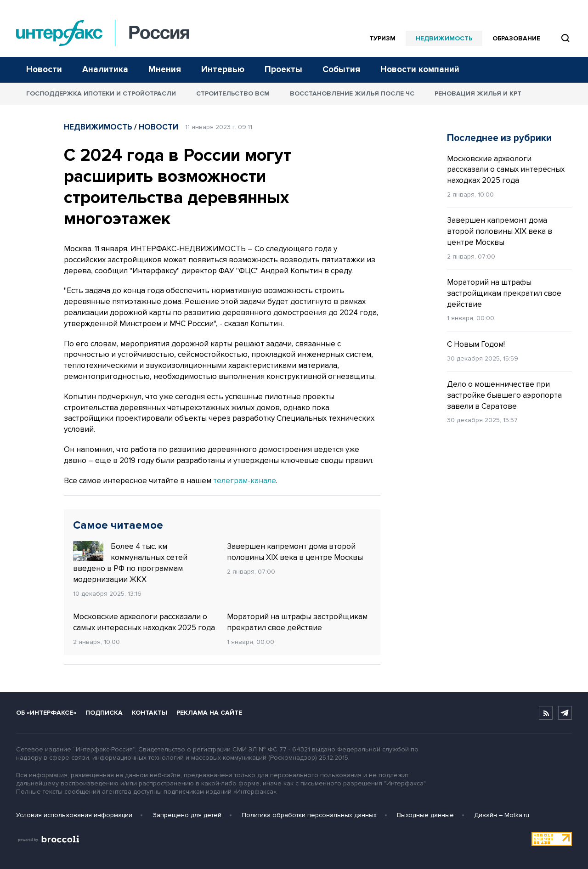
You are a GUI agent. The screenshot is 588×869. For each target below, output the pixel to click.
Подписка (104, 713)
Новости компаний (420, 70)
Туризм (382, 38)
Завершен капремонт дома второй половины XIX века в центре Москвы (295, 552)
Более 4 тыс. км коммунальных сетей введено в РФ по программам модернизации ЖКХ (130, 562)
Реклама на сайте (209, 713)
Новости (44, 70)
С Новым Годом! (476, 344)
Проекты (283, 70)
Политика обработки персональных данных (309, 815)
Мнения (165, 70)
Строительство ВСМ (233, 93)
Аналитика (105, 70)
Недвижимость (444, 38)
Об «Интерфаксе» (46, 713)
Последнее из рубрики (499, 138)
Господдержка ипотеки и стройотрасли (101, 93)
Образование (516, 38)
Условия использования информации (74, 815)
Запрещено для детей (187, 815)
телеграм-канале (245, 481)
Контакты (150, 713)
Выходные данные (425, 815)
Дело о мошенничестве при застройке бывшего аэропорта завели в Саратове (504, 395)
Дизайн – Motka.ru (502, 815)
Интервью (223, 70)
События (341, 70)
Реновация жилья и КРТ (478, 93)
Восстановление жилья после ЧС (352, 93)
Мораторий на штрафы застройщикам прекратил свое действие (297, 622)
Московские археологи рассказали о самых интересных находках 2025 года (144, 622)
